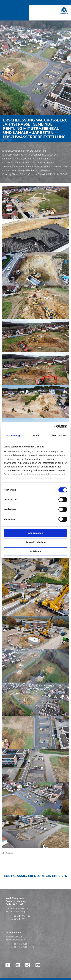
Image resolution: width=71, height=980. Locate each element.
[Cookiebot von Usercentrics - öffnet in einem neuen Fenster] (54, 427)
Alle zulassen (35, 533)
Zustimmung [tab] (13, 435)
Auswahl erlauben (35, 542)
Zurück (9, 853)
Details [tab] (35, 435)
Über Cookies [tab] (58, 435)
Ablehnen (35, 551)
